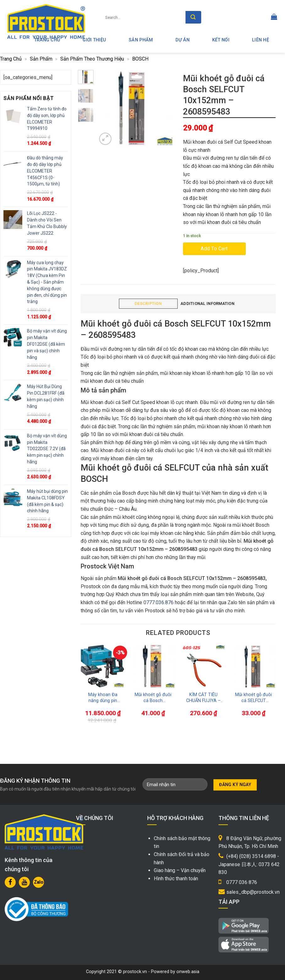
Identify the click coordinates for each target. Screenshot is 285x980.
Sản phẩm (141, 40)
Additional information (207, 304)
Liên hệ (261, 40)
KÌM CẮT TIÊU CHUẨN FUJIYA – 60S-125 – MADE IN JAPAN (203, 698)
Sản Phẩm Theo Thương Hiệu (92, 59)
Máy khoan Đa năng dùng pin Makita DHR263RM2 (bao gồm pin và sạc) (103, 698)
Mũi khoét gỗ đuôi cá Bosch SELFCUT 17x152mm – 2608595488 (153, 698)
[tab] (148, 304)
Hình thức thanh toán (176, 879)
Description (148, 304)
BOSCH (140, 59)
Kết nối (221, 40)
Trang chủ (11, 59)
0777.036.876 (159, 602)
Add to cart (214, 249)
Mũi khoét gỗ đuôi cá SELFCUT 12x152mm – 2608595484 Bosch (253, 698)
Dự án (182, 40)
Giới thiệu (94, 40)
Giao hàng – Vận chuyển (180, 870)
